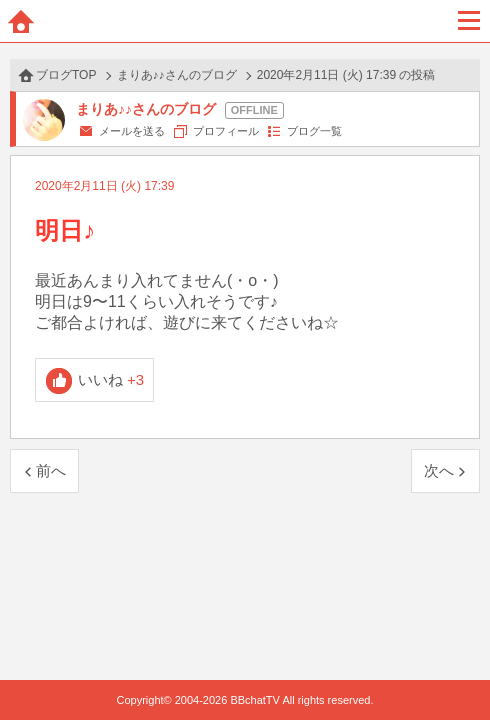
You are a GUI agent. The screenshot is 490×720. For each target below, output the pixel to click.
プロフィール (226, 131)
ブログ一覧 (314, 131)
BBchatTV (245, 21)
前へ (51, 470)
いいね (111, 379)
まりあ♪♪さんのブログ (177, 75)
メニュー (469, 21)
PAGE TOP (454, 666)
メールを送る (132, 131)
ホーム (21, 21)
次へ (439, 470)
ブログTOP (66, 75)
